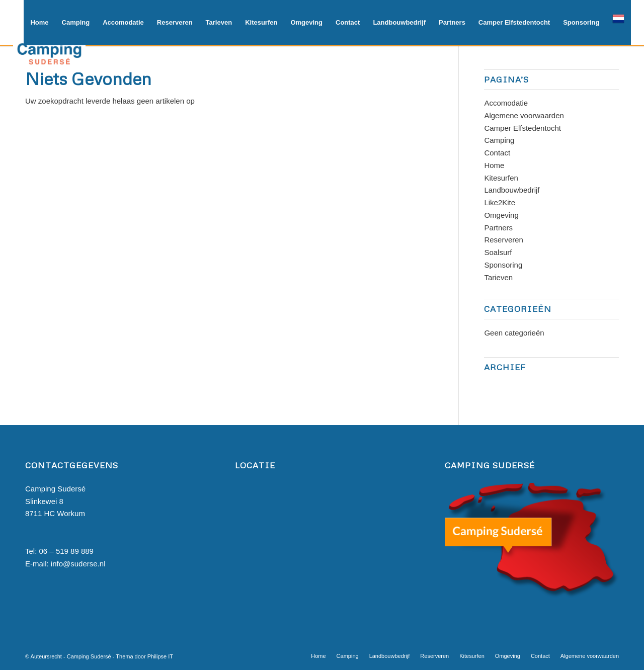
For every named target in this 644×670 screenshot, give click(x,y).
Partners (498, 228)
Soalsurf (498, 252)
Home (494, 165)
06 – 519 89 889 (66, 551)
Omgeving (501, 215)
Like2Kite (500, 202)
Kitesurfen (501, 178)
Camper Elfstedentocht (522, 128)
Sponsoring (503, 265)
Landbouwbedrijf (512, 190)
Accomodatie (506, 103)
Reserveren (504, 240)
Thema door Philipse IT (144, 656)
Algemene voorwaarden (524, 115)
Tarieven (498, 277)
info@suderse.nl (78, 564)
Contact (497, 153)
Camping (499, 140)
